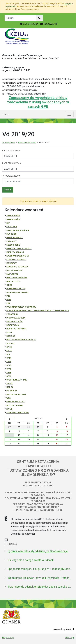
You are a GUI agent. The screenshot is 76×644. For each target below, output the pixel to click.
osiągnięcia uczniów (17, 292)
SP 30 (9, 347)
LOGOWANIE (49, 24)
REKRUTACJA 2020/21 (16, 329)
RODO (9, 332)
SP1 (8, 354)
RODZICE (11, 336)
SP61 (9, 376)
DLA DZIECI (12, 234)
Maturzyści (13, 274)
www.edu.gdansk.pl (64, 629)
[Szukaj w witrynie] (39, 18)
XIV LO (9, 409)
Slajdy (10, 343)
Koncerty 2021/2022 (16, 259)
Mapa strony (8, 637)
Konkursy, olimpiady (17, 267)
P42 (8, 296)
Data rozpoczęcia (11, 150)
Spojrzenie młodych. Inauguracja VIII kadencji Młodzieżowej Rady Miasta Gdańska (40, 569)
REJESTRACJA (29, 24)
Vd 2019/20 (11, 391)
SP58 (9, 373)
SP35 (9, 362)
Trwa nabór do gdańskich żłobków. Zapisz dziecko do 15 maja (40, 587)
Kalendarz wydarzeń (27, 142)
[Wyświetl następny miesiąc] (67, 419)
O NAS (9, 285)
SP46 (9, 369)
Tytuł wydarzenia (11, 176)
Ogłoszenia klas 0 (16, 289)
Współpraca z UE (15, 402)
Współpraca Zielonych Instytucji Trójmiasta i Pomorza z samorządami (40, 578)
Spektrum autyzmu (17, 380)
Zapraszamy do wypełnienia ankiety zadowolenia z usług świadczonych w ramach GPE (38, 102)
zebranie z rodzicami (18, 413)
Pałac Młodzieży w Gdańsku (21, 307)
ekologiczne (13, 245)
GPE (5, 114)
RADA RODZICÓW (14, 321)
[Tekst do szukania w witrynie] (20, 18)
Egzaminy (11, 241)
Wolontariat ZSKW (16, 394)
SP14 (9, 358)
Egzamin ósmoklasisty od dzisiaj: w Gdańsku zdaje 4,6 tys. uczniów (40, 551)
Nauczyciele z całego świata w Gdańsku (31, 560)
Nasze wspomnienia (17, 278)
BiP (8, 223)
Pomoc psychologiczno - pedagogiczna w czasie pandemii (38, 311)
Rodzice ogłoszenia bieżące (21, 340)
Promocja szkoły (16, 318)
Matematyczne (14, 270)
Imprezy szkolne (15, 252)
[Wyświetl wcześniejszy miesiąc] (9, 419)
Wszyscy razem (15, 405)
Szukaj (8, 190)
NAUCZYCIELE (13, 281)
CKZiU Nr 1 (12, 227)
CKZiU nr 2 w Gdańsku (18, 230)
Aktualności (13, 216)
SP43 (9, 365)
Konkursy (11, 263)
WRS (8, 398)
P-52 (9, 300)
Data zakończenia (12, 163)
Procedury (12, 314)
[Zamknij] (73, 4)
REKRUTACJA (13, 325)
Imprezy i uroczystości (19, 249)
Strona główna (9, 142)
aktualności (13, 219)
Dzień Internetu (15, 238)
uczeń (10, 387)
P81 (8, 303)
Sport (10, 383)
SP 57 (9, 351)
